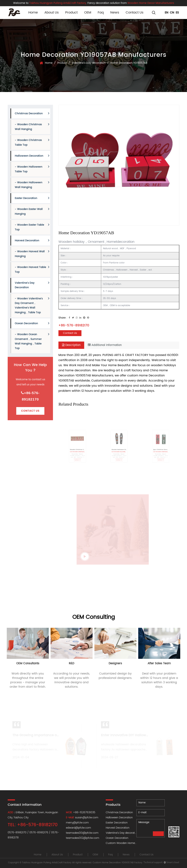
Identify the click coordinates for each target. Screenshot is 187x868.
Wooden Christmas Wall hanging (32, 127)
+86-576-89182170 (30, 396)
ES (177, 13)
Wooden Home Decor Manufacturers (151, 3)
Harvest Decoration (32, 241)
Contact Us (134, 13)
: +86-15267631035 (81, 812)
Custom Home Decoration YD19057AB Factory (117, 863)
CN (172, 13)
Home (33, 13)
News (115, 13)
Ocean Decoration (32, 323)
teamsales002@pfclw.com (83, 838)
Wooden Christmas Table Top (32, 142)
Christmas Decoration (32, 113)
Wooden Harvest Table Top (32, 270)
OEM (88, 13)
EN (167, 13)
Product (71, 13)
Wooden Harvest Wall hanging (32, 254)
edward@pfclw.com (78, 828)
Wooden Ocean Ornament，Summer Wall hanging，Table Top (32, 341)
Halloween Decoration (32, 156)
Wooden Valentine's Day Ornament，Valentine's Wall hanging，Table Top (32, 305)
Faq (101, 13)
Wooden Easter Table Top (32, 227)
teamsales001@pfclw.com (82, 833)
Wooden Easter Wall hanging (32, 211)
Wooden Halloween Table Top (32, 169)
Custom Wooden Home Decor (124, 843)
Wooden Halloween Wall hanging (32, 185)
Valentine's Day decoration (89, 63)
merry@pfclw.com (77, 823)
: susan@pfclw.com (82, 818)
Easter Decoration (32, 198)
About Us (51, 13)
